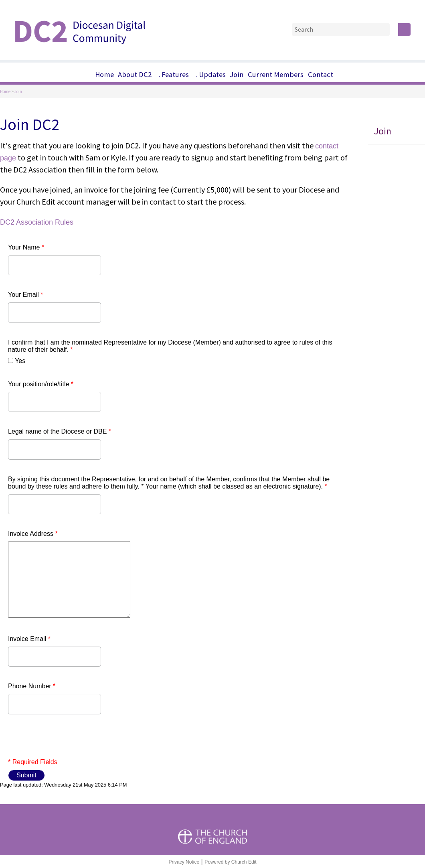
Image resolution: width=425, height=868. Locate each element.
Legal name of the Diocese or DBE (60, 431)
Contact (321, 75)
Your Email (25, 295)
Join (237, 75)
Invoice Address (33, 534)
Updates (212, 75)
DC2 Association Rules (37, 222)
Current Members (276, 75)
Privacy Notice (184, 862)
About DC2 (135, 75)
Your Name (26, 247)
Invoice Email (29, 639)
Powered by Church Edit (230, 862)
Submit (26, 775)
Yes (20, 361)
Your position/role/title (41, 384)
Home (104, 75)
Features (175, 75)
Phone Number (32, 686)
